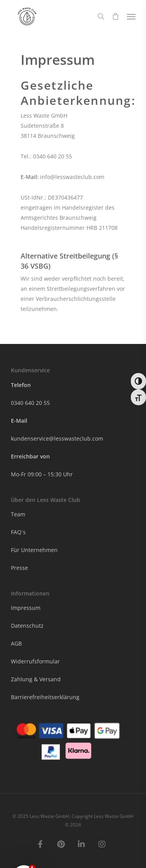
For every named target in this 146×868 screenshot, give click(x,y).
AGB (16, 643)
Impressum (26, 608)
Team (18, 514)
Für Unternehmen (34, 550)
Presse (19, 568)
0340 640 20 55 (31, 403)
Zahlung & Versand (36, 679)
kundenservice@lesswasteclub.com (57, 438)
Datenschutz (27, 626)
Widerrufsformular (35, 661)
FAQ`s (18, 532)
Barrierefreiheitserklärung (45, 697)
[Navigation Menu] (131, 16)
